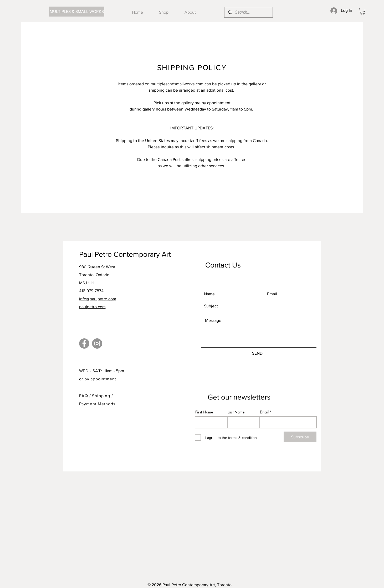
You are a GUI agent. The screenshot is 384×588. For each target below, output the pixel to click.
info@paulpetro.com (98, 299)
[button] (362, 11)
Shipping (102, 396)
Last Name (236, 412)
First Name (204, 412)
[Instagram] (97, 343)
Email (264, 412)
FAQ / (86, 396)
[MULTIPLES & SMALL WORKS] (77, 12)
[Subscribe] (300, 437)
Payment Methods (97, 404)
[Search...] (248, 12)
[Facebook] (84, 343)
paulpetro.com (92, 307)
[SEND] (257, 353)
